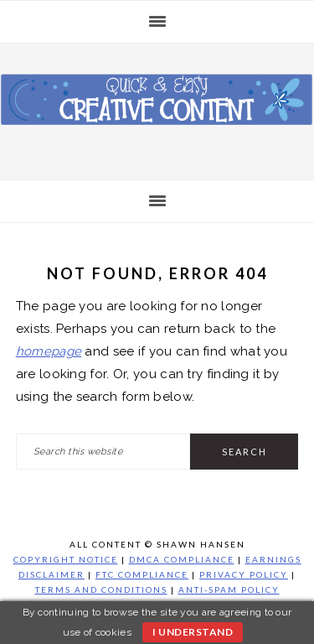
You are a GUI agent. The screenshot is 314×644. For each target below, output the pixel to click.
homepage (49, 351)
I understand (193, 632)
